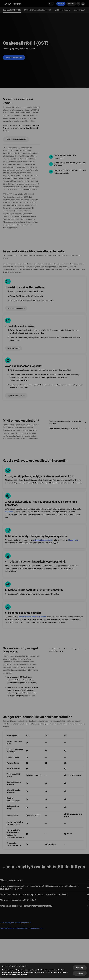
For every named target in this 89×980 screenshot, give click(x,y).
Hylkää (80, 973)
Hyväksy (80, 968)
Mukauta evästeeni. (20, 975)
